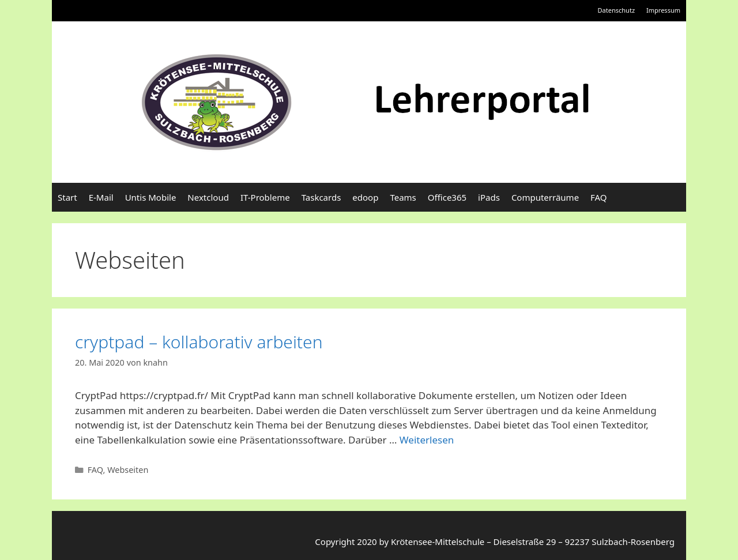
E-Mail (101, 197)
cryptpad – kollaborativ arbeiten (199, 342)
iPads (489, 197)
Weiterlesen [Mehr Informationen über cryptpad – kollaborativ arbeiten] (427, 440)
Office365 (447, 197)
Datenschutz (616, 10)
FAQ (599, 197)
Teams (403, 197)
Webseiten (128, 470)
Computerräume (545, 197)
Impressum (663, 10)
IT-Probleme (265, 197)
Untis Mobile (151, 197)
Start (67, 197)
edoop (365, 197)
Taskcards (321, 197)
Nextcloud (208, 197)
